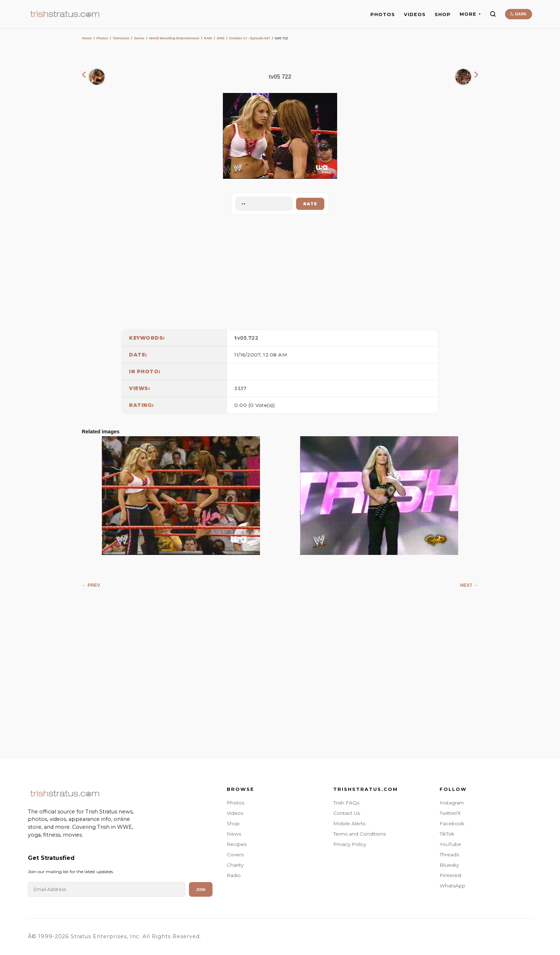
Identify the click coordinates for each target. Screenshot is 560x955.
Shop (233, 823)
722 (253, 338)
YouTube (450, 844)
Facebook (452, 823)
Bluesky (449, 865)
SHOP (443, 14)
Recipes (237, 844)
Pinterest (451, 875)
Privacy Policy (350, 844)
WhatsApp (452, 886)
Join (201, 890)
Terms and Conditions (359, 834)
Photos (102, 38)
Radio (234, 875)
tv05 (241, 338)
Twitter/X (450, 813)
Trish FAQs (346, 803)
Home (87, 38)
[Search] (493, 14)
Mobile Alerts (349, 823)
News (234, 834)
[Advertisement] (280, 270)
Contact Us (347, 813)
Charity (235, 865)
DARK (518, 14)
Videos (235, 813)
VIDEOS (415, 14)
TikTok (447, 834)
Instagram (452, 803)
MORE (470, 14)
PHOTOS (383, 14)
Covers (235, 855)
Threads (449, 855)
